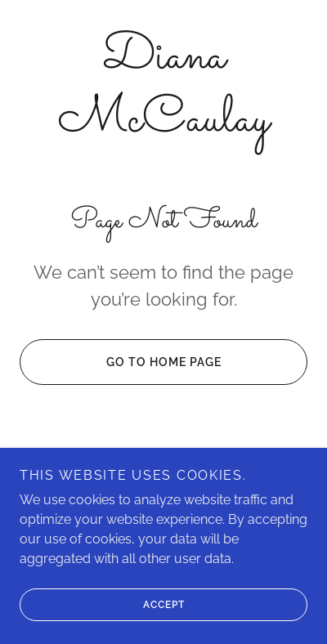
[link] (163, 89)
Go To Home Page (120, 362)
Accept (102, 605)
